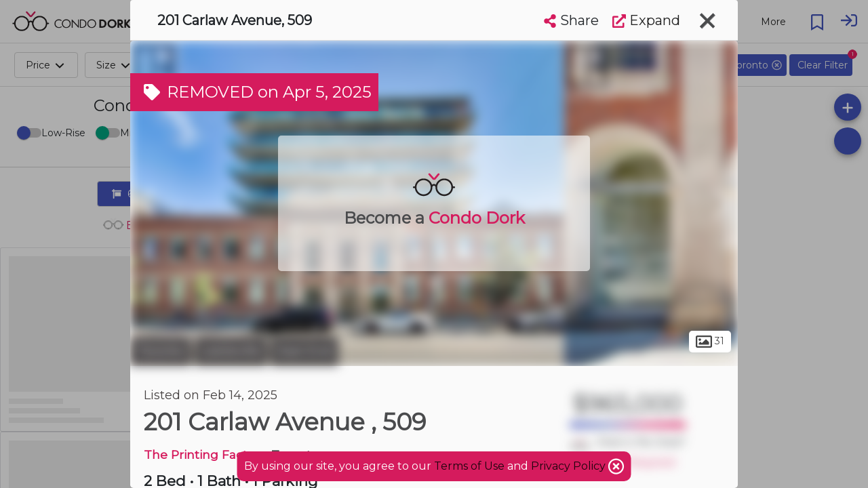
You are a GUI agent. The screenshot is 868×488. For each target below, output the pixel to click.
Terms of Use (469, 466)
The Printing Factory (204, 454)
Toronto (161, 351)
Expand (646, 20)
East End (304, 351)
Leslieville (231, 351)
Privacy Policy (570, 466)
